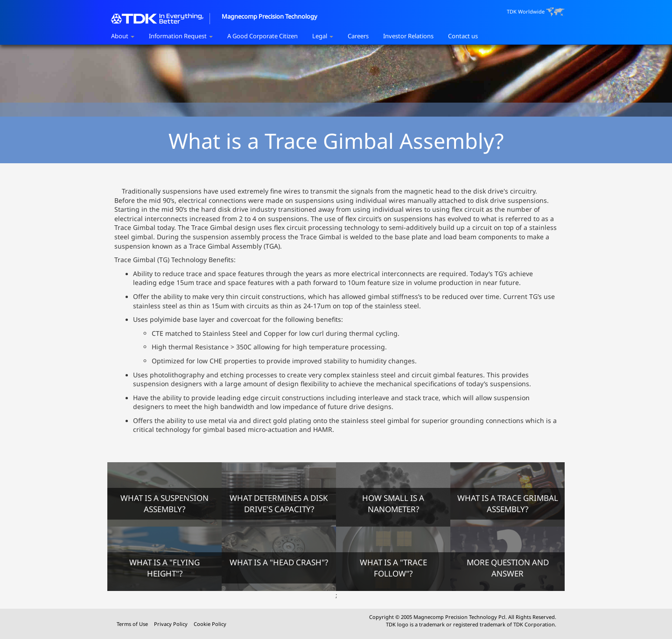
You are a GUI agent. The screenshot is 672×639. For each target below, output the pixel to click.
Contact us (463, 36)
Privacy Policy (171, 624)
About (123, 36)
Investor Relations (408, 36)
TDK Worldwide (536, 12)
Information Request (181, 36)
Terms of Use (133, 624)
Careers (358, 36)
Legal (323, 36)
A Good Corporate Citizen (262, 36)
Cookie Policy (210, 624)
